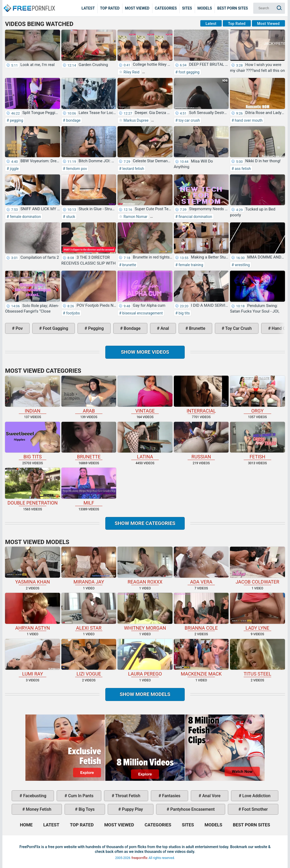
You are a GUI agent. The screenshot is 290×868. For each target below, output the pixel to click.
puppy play (132, 809)
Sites (187, 8)
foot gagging (189, 72)
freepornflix (140, 858)
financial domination (195, 217)
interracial (201, 395)
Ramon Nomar (135, 217)
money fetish (38, 809)
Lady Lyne (257, 612)
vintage (145, 395)
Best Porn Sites (233, 8)
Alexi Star (89, 612)
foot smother (254, 809)
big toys (86, 809)
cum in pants (80, 796)
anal (164, 328)
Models (205, 8)
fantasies (171, 796)
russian (201, 441)
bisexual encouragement (142, 313)
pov (19, 328)
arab (89, 395)
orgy (257, 395)
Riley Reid (131, 72)
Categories (166, 8)
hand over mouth (248, 120)
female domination (25, 217)
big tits (184, 313)
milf (89, 487)
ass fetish (242, 169)
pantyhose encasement (192, 809)
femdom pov (76, 169)
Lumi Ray (32, 658)
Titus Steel (257, 658)
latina (145, 441)
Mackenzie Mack (201, 658)
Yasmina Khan (32, 566)
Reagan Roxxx (145, 566)
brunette (129, 265)
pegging (16, 120)
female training (190, 265)
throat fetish (127, 796)
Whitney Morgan (145, 612)
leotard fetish (133, 169)
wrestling (242, 265)
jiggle (14, 169)
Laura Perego (145, 658)
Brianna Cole (201, 612)
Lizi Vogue (89, 658)
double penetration (32, 487)
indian (32, 395)
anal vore (211, 796)
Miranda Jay (89, 566)
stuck (70, 217)
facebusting (34, 796)
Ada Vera (201, 566)
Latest (88, 8)
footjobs (72, 313)
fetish (257, 441)
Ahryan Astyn (32, 612)
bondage (73, 120)
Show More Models (145, 694)
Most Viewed (137, 8)
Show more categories (145, 523)
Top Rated (110, 8)
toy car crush (189, 120)
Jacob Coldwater (257, 566)
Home (29, 4)
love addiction (256, 796)
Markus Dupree (135, 120)
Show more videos (145, 352)
